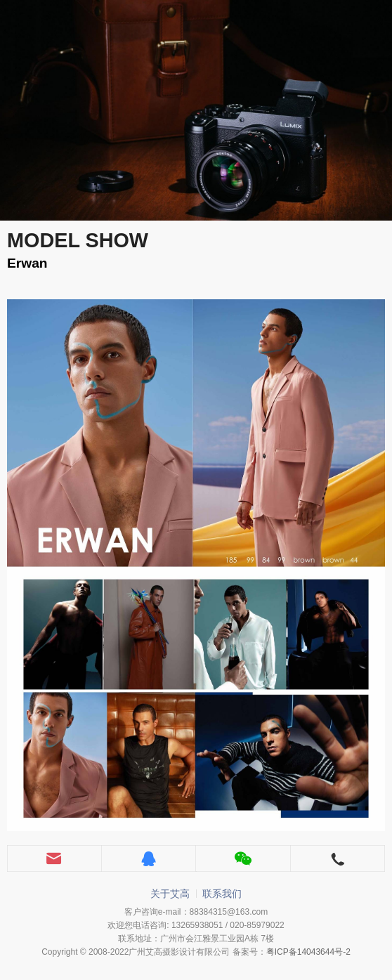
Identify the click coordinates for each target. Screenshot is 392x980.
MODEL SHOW (78, 240)
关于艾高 (170, 894)
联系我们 (222, 894)
